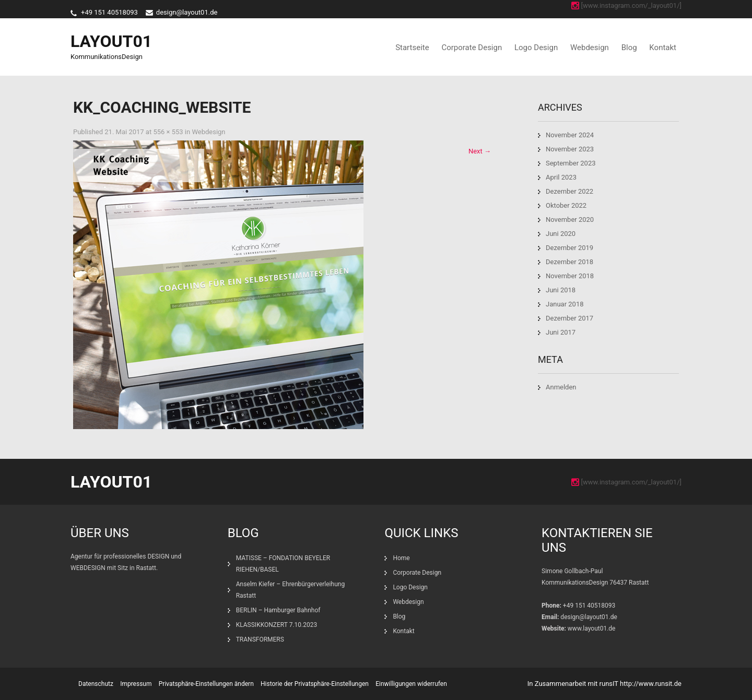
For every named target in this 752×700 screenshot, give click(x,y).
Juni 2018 (561, 290)
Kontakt (663, 48)
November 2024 (570, 135)
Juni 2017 (561, 332)
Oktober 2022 (566, 205)
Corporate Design (472, 48)
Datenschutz (96, 684)
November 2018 (570, 276)
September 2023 (571, 163)
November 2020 (570, 220)
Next (480, 151)
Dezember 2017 (569, 318)
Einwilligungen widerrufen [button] (411, 684)
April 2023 (561, 177)
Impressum (136, 684)
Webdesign (590, 48)
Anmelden (561, 387)
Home (401, 558)
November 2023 (570, 149)
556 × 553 (168, 132)
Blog (629, 48)
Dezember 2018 (569, 262)
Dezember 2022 (569, 191)
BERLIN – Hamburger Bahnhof (278, 610)
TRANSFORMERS (261, 639)
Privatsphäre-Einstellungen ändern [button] (206, 684)
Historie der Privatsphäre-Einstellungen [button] (315, 684)
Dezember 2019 (569, 248)
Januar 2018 (565, 304)
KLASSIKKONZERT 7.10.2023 (277, 625)
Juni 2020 (561, 234)
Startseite (412, 48)
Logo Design (536, 48)
